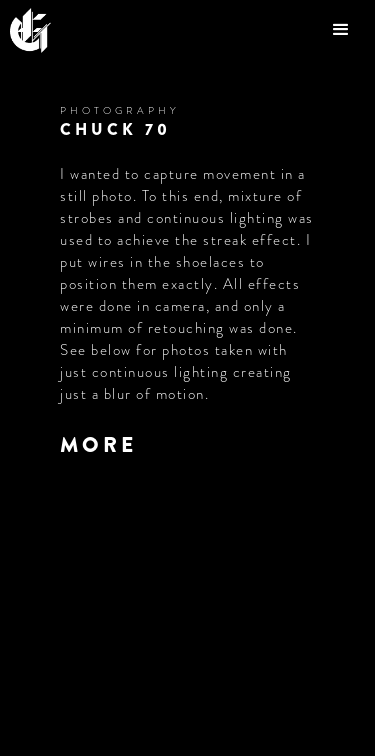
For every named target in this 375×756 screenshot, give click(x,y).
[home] (40, 30)
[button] (343, 30)
